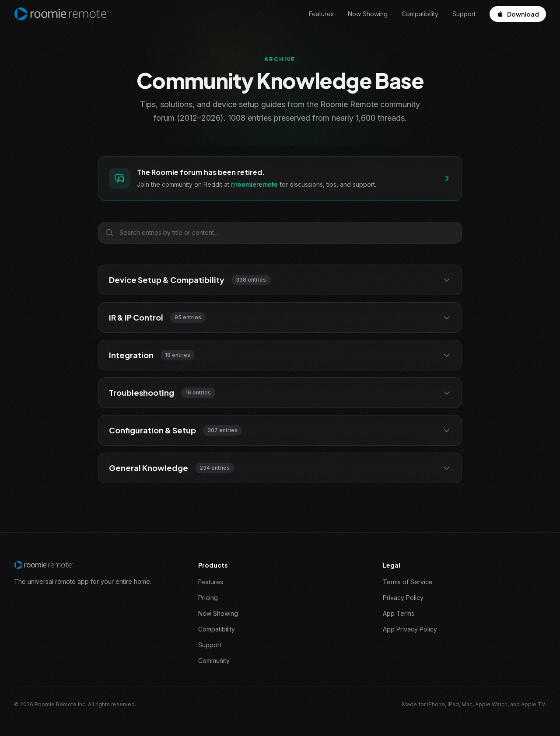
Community (214, 661)
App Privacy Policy (410, 629)
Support (464, 14)
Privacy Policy (403, 598)
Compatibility (420, 14)
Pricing (208, 598)
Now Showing (368, 14)
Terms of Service (408, 582)
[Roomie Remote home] (62, 14)
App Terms (399, 613)
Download (518, 14)
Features (321, 14)
